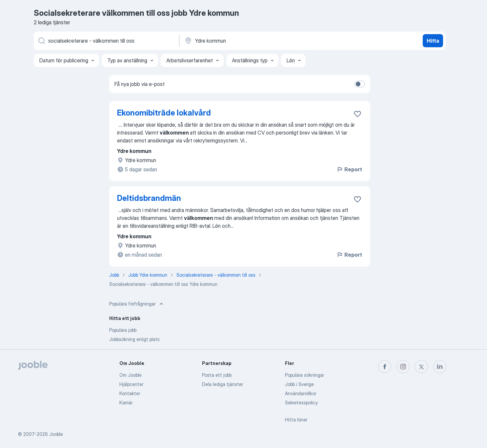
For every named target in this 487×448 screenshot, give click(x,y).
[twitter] (421, 367)
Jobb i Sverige (299, 384)
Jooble (56, 434)
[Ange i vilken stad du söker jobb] (253, 41)
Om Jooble (131, 375)
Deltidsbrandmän (149, 198)
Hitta (433, 41)
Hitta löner (296, 420)
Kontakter (130, 393)
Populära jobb (123, 330)
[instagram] (403, 367)
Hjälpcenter (131, 384)
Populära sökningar (304, 375)
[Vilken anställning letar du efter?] (106, 41)
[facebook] (385, 367)
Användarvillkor (301, 393)
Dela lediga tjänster (223, 384)
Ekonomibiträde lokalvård (164, 113)
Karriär (126, 403)
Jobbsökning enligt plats (134, 339)
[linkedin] (440, 367)
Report (349, 169)
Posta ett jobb (217, 375)
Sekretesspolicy (301, 403)
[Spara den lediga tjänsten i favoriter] (357, 114)
